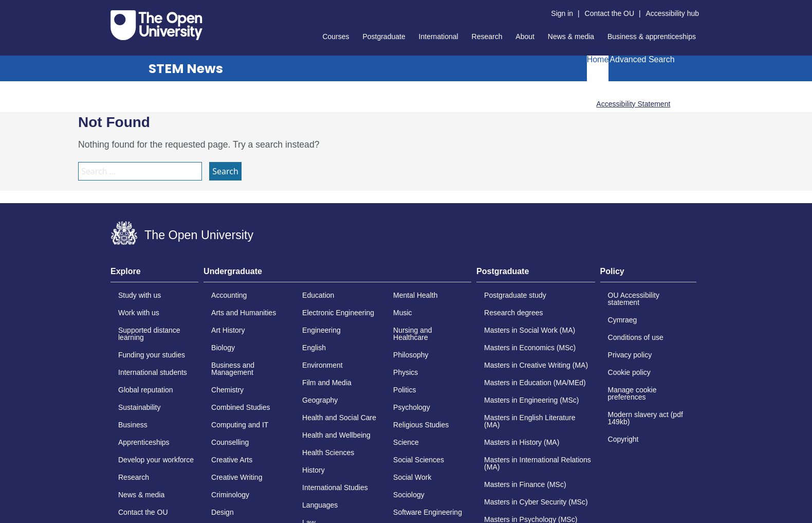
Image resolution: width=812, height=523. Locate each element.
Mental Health (415, 295)
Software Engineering (428, 512)
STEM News (186, 69)
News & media (571, 37)
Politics (404, 390)
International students (153, 372)
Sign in (562, 13)
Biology (223, 348)
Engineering (321, 330)
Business (133, 425)
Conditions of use (636, 337)
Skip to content (111, 8)
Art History (228, 330)
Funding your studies (152, 355)
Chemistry (227, 390)
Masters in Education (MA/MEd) (535, 383)
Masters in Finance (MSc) (525, 484)
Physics (405, 372)
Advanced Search (642, 60)
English (314, 348)
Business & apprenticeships (652, 37)
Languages (320, 505)
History (313, 470)
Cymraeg (623, 320)
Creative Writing (237, 477)
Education (318, 295)
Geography (320, 400)
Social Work (412, 477)
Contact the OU (610, 13)
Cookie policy (629, 372)
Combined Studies (241, 407)
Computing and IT (240, 425)
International (439, 37)
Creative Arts (232, 460)
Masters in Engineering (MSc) (531, 400)
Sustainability (140, 407)
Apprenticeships (144, 442)
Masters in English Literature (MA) (530, 421)
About (525, 37)
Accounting (229, 295)
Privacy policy (630, 355)
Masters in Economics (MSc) (530, 348)
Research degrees (513, 313)
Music (403, 313)
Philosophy (411, 355)
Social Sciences (419, 460)
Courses (336, 37)
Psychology (412, 407)
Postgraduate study (515, 295)
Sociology (409, 495)
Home (598, 60)
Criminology (230, 495)
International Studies (335, 488)
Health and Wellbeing (336, 435)
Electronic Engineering (338, 313)
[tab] (154, 275)
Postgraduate (384, 37)
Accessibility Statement (633, 104)
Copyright (623, 439)
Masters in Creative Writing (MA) (536, 365)
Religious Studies (421, 425)
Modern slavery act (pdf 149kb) (645, 418)
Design (223, 512)
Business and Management (233, 369)
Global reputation (146, 390)
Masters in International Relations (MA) (538, 463)
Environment (322, 365)
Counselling (230, 442)
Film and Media (327, 383)
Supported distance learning (149, 334)
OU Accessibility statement (634, 299)
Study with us (140, 295)
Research (487, 37)
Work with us (139, 313)
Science (406, 442)
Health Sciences (328, 453)
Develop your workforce (156, 460)
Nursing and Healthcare (413, 334)
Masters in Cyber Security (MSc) (536, 502)
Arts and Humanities (244, 313)
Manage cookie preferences (632, 393)
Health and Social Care (339, 418)
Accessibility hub (673, 13)
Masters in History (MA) (522, 442)
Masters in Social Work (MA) (530, 330)
